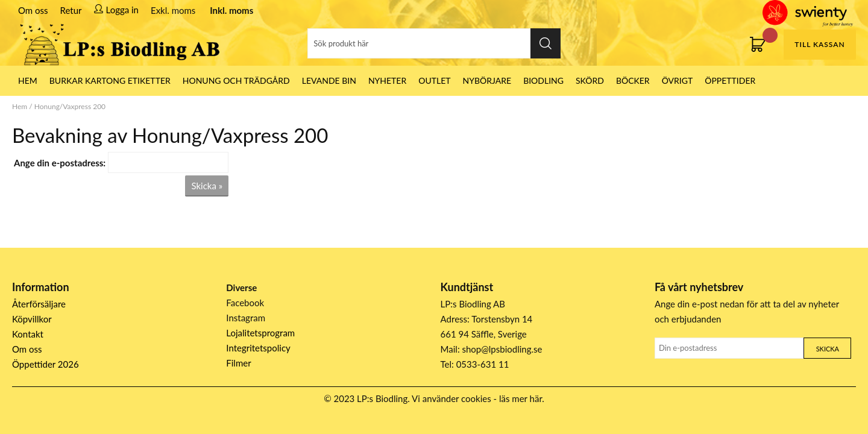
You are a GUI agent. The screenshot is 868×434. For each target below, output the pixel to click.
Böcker (633, 80)
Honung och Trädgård (236, 80)
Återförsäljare (39, 304)
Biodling (543, 80)
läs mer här (520, 398)
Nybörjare (487, 80)
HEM (28, 80)
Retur (71, 10)
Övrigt (678, 80)
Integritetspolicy (258, 348)
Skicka (828, 349)
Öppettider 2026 (46, 364)
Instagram (246, 318)
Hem (20, 106)
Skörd (590, 80)
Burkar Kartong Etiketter (110, 80)
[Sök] (434, 43)
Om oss (33, 10)
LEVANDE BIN (329, 80)
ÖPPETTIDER (730, 80)
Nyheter (387, 80)
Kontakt (28, 334)
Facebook (245, 303)
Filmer (238, 363)
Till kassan (819, 44)
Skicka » (207, 186)
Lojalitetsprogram (260, 333)
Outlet (434, 80)
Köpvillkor (32, 319)
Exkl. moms (173, 10)
